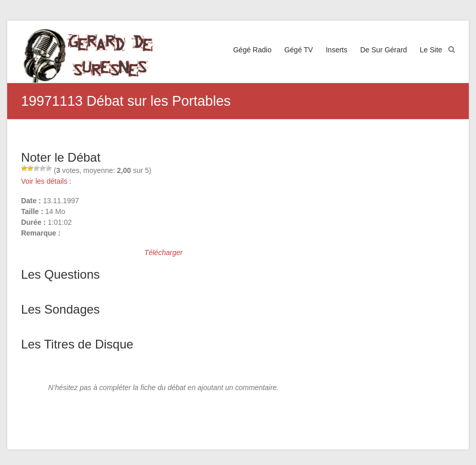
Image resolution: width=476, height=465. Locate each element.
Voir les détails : (46, 181)
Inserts (336, 50)
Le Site (431, 50)
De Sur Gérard (383, 50)
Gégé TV (299, 50)
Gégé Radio (252, 50)
